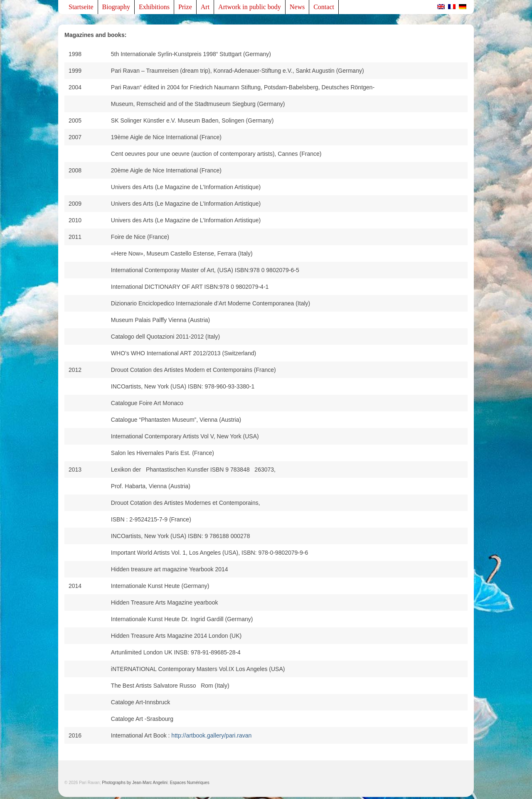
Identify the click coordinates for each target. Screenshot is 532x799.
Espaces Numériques (190, 783)
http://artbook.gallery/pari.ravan (211, 735)
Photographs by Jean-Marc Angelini (135, 783)
